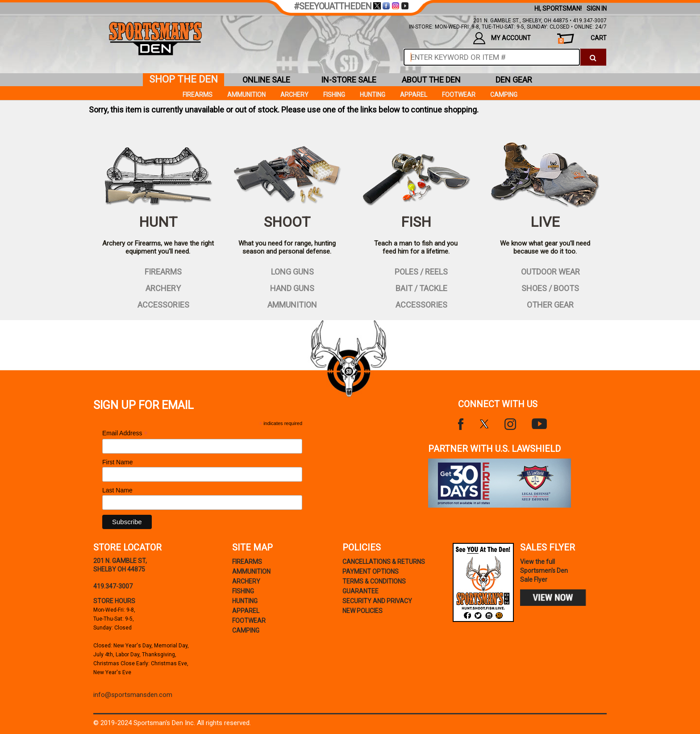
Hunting (373, 95)
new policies (362, 611)
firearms (158, 271)
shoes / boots (545, 288)
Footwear (459, 95)
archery (158, 288)
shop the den (183, 79)
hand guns (287, 288)
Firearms (198, 95)
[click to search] (593, 57)
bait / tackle (416, 288)
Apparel (414, 95)
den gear (514, 80)
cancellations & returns (384, 562)
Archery (294, 95)
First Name (117, 462)
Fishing (334, 95)
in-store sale (349, 80)
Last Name (117, 490)
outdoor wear (545, 271)
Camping (504, 95)
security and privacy (377, 601)
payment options (371, 571)
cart (582, 39)
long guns (287, 271)
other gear (545, 304)
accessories (158, 304)
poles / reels (416, 271)
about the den (431, 80)
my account (502, 38)
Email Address (125, 433)
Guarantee (360, 591)
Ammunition (246, 95)
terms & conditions (374, 581)
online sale (266, 80)
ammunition (287, 304)
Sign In (597, 8)
